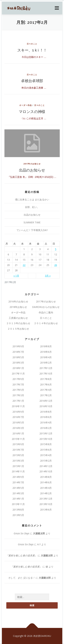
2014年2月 (46, 493)
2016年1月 (18, 433)
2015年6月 (46, 450)
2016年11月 (18, 406)
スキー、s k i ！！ (32, 50)
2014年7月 (18, 482)
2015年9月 (18, 444)
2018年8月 (46, 346)
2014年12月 (46, 466)
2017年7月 (18, 384)
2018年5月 (18, 357)
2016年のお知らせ (18, 301)
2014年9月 (18, 477)
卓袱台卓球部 (32, 81)
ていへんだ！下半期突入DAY (32, 230)
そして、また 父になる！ (22, 578)
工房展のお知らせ (19, 318)
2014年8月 (46, 477)
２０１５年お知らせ (18, 329)
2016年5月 (18, 422)
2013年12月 (46, 499)
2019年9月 (18, 346)
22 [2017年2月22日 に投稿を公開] (24, 265)
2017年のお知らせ (32, 164)
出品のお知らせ (32, 170)
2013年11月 (18, 504)
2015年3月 (18, 461)
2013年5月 (18, 515)
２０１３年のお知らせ (18, 323)
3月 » (48, 276)
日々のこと (32, 44)
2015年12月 (46, 433)
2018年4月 (46, 357)
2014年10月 (46, 471)
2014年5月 (18, 488)
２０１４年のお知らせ (46, 323)
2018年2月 (46, 363)
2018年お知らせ (18, 307)
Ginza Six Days (21, 533)
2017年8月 (46, 379)
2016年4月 (46, 422)
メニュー (57, 8)
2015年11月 (18, 439)
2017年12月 (46, 368)
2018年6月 (46, 352)
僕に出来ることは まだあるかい (32, 199)
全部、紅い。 (32, 207)
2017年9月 (18, 379)
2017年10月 (46, 374)
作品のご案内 (46, 312)
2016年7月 (18, 417)
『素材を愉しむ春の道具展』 (22, 555)
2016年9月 (18, 412)
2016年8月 (46, 412)
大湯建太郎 (39, 533)
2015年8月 (46, 444)
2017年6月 (46, 384)
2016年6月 (46, 417)
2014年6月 (46, 482)
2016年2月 (46, 428)
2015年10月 (46, 439)
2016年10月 (46, 406)
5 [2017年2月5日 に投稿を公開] (56, 249)
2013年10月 (46, 504)
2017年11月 (18, 374)
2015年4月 (46, 455)
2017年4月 (46, 390)
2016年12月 (46, 401)
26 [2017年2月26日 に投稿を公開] (56, 265)
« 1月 (16, 276)
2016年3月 (18, 428)
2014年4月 (46, 488)
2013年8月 (18, 510)
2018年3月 (18, 363)
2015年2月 (46, 461)
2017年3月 (18, 395)
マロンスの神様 (32, 111)
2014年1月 (18, 499)
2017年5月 (18, 390)
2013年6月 (46, 510)
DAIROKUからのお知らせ (46, 307)
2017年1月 (18, 401)
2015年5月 (18, 455)
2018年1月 (18, 368)
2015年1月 (18, 466)
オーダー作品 (26, 105)
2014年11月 (18, 471)
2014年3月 (18, 493)
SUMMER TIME (32, 222)
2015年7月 (18, 450)
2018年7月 (18, 352)
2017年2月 (46, 395)
